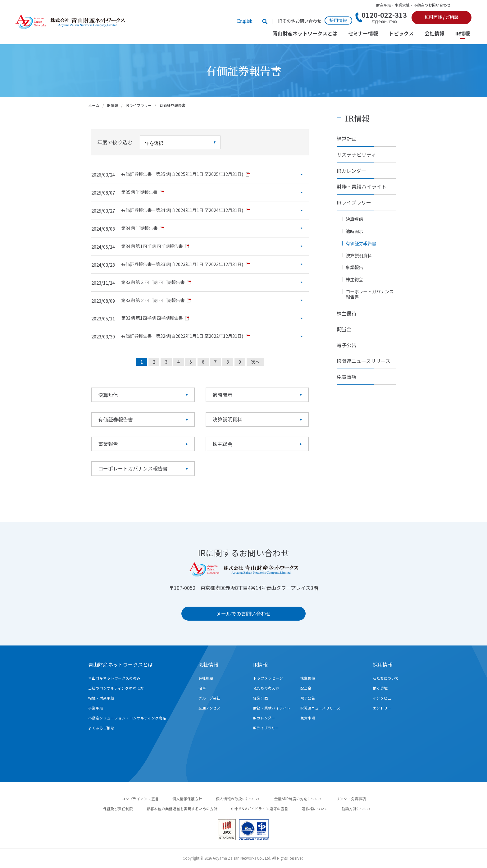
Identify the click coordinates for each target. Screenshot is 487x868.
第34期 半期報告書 (139, 228)
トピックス (401, 34)
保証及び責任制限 (118, 809)
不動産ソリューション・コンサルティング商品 (127, 718)
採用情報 (338, 20)
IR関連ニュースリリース (364, 361)
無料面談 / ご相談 (441, 17)
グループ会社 (209, 698)
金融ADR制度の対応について (298, 799)
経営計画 (347, 139)
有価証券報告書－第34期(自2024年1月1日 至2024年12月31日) (182, 210)
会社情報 (435, 34)
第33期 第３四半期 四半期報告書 (153, 282)
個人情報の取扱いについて (238, 799)
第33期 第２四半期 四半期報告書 (153, 300)
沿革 (202, 688)
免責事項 (347, 377)
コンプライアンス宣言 (140, 799)
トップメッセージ (268, 678)
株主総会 (222, 444)
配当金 (344, 329)
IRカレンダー (351, 171)
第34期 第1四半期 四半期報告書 (152, 246)
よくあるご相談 (101, 728)
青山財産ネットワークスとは (305, 34)
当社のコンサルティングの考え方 (116, 688)
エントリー (382, 708)
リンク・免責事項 (351, 799)
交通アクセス (209, 708)
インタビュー (384, 698)
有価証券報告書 (116, 419)
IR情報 (463, 34)
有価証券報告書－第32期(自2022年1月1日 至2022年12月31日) (182, 336)
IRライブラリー (139, 105)
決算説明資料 (227, 419)
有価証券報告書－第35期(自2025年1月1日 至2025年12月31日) (182, 174)
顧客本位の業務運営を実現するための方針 (182, 809)
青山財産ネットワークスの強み (114, 678)
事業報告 (108, 444)
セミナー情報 (363, 34)
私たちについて (386, 678)
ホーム (94, 105)
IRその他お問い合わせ (300, 21)
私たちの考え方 (266, 688)
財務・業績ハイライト (362, 186)
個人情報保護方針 (187, 799)
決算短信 (108, 395)
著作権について (315, 809)
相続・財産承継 (101, 698)
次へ (255, 362)
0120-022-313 (384, 17)
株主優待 (347, 313)
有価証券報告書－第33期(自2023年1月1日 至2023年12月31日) (182, 264)
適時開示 (222, 395)
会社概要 (206, 678)
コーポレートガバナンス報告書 (133, 468)
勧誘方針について (357, 809)
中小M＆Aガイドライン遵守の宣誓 (260, 809)
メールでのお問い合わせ (243, 613)
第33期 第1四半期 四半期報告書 (152, 318)
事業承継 (96, 708)
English (245, 21)
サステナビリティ (356, 154)
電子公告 (347, 345)
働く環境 (380, 688)
